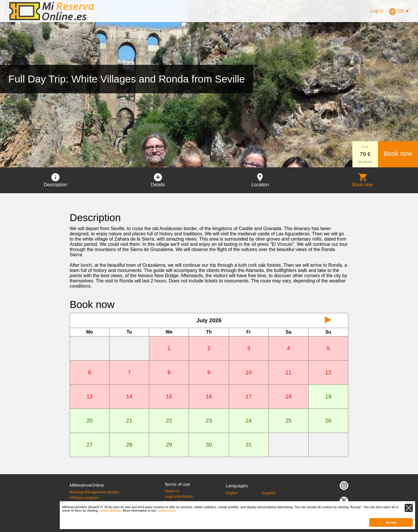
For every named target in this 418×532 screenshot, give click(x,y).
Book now (398, 154)
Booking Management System (94, 492)
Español (269, 493)
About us (172, 491)
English (232, 493)
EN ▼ (399, 11)
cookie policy (166, 510)
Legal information (179, 496)
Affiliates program (84, 498)
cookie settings (110, 510)
